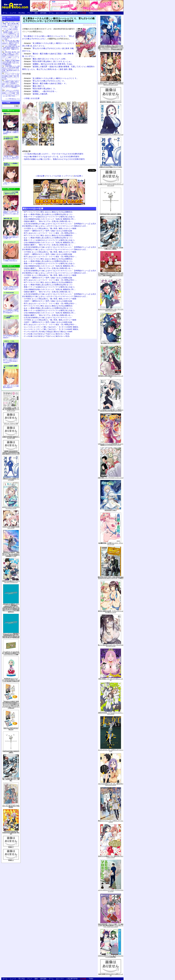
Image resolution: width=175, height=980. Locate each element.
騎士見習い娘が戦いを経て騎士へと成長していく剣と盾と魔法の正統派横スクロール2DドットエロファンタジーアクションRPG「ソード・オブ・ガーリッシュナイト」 (11, 56)
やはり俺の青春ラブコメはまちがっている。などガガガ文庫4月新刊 (52, 157)
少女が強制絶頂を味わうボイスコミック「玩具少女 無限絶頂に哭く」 (50, 219)
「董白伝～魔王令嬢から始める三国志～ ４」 (46, 83)
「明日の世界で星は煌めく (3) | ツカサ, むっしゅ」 (48, 61)
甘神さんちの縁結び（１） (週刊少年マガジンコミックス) (111, 857)
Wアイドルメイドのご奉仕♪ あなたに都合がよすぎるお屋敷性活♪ (48, 212)
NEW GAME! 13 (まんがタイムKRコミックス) (111, 975)
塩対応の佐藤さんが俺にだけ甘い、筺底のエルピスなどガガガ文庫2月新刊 (54, 159)
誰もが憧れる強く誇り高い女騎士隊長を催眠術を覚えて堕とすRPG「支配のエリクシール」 (11, 48)
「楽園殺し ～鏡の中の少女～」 (41, 91)
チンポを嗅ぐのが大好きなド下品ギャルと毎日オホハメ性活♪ (47, 334)
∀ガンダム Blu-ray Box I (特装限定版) (11, 807)
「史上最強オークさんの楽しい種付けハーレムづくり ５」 (51, 78)
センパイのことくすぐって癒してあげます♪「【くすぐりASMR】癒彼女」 (52, 327)
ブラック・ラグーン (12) (11, 424)
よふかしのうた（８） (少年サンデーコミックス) (111, 750)
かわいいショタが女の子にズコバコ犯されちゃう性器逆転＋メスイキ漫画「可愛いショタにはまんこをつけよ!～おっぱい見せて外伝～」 (11, 93)
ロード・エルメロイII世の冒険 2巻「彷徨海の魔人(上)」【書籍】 (11, 779)
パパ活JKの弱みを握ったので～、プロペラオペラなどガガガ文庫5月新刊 (54, 154)
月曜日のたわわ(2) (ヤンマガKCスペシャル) (111, 135)
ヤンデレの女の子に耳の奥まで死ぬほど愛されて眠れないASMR (48, 332)
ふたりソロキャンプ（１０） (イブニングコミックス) (111, 891)
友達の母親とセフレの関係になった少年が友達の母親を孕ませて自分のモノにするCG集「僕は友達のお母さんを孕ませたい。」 (11, 69)
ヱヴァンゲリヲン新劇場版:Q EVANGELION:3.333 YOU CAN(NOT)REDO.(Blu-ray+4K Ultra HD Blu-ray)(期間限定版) (11, 636)
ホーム (5, 13)
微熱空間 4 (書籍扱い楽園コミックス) (111, 102)
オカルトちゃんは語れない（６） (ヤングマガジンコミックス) (111, 310)
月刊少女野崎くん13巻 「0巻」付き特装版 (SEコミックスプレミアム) (11, 409)
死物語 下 (11, 847)
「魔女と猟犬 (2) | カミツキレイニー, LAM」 (46, 59)
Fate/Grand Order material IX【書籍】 (11, 752)
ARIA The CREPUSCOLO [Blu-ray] (11, 729)
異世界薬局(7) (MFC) (111, 510)
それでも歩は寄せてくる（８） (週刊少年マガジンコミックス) (111, 784)
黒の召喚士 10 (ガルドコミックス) (111, 343)
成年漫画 (43, 13)
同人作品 (22, 13)
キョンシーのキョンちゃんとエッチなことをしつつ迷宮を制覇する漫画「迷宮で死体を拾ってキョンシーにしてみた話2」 (11, 76)
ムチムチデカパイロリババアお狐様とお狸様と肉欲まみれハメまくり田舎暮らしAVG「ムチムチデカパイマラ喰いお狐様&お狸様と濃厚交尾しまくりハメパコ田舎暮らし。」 (11, 85)
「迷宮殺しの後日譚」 (36, 94)
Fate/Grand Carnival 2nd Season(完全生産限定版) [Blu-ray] (11, 833)
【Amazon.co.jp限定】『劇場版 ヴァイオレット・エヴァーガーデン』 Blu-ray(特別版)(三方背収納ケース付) (11, 554)
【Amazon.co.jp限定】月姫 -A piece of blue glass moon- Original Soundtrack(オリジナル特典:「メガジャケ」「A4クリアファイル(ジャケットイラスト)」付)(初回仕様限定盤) (111, 48)
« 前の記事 (40, 176)
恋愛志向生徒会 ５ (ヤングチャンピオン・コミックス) (111, 713)
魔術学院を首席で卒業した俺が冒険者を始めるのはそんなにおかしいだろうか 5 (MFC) (111, 578)
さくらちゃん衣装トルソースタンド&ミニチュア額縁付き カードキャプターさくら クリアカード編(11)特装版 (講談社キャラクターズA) (111, 275)
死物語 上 (11, 860)
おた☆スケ (60, 13)
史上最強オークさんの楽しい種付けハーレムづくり (45, 36)
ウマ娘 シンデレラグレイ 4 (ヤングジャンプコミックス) (111, 185)
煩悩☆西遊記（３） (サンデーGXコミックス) (111, 679)
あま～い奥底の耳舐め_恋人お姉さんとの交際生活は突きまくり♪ (48, 214)
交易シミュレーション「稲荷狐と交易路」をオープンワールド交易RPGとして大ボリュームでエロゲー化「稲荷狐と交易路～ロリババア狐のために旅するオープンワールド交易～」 (11, 35)
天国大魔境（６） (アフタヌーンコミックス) (111, 478)
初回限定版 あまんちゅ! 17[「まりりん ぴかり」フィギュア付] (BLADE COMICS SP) (11, 680)
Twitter (91, 13)
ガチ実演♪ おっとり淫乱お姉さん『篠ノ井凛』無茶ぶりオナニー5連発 (50, 228)
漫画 (36, 13)
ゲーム (51, 13)
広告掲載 (83, 13)
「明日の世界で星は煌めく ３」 (40, 89)
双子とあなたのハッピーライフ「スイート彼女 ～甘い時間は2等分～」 (51, 233)
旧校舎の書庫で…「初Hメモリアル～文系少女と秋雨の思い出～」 (49, 221)
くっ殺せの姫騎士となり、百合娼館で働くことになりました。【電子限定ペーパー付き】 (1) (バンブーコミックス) (111, 83)
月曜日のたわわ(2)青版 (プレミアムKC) (11, 479)
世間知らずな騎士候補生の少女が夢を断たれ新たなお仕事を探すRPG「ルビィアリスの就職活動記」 (11, 63)
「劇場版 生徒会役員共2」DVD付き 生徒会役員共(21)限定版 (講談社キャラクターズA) (11, 453)
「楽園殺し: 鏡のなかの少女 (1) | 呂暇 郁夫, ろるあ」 (49, 64)
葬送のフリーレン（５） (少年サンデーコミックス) (111, 821)
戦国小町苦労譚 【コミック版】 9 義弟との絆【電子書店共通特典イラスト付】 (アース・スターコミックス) (111, 925)
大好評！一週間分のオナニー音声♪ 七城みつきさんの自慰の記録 (48, 231)
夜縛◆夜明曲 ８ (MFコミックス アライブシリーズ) (111, 544)
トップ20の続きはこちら (13, 99)
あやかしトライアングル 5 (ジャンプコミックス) (11, 508)
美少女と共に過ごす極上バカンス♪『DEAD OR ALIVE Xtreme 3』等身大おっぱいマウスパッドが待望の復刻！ (11, 43)
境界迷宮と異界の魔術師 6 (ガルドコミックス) (111, 376)
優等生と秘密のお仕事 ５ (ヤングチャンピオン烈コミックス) (111, 612)
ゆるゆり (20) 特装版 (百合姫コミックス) (11, 527)
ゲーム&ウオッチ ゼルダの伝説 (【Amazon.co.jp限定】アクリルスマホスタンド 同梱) (11, 653)
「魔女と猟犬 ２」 (35, 86)
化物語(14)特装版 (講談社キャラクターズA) (11, 437)
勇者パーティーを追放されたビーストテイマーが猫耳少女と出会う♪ (49, 217)
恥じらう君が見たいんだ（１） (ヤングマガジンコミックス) (111, 646)
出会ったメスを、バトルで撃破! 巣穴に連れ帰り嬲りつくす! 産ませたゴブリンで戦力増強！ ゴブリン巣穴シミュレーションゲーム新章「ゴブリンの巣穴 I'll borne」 (11, 26)
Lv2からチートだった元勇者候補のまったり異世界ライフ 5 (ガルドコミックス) (111, 444)
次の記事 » (78, 176)
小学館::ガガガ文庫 (32, 98)
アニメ (30, 13)
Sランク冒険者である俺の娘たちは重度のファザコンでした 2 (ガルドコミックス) (111, 411)
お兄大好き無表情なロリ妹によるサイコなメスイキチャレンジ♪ (48, 318)
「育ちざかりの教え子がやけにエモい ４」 (45, 81)
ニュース (13, 13)
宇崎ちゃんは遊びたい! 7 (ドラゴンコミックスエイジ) (11, 582)
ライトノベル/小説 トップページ (59, 176)
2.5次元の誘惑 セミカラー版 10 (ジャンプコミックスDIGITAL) (111, 956)
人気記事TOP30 (72, 13)
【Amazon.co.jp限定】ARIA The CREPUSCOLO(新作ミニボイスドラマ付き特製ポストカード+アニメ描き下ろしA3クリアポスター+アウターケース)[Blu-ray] (11, 705)
